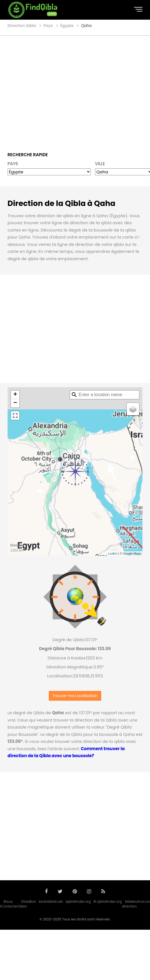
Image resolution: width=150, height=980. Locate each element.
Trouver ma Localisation (75, 696)
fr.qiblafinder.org (108, 901)
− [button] (15, 403)
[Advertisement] (53, 90)
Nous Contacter (9, 904)
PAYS (13, 164)
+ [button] (15, 395)
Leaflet (113, 553)
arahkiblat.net (51, 901)
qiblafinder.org (79, 901)
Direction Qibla (27, 904)
